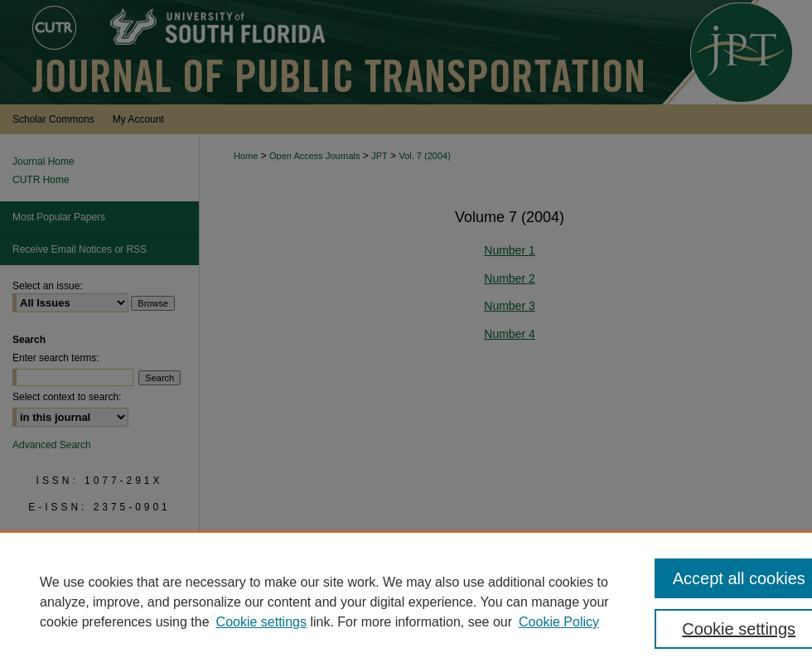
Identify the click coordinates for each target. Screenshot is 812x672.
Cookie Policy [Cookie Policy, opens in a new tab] (559, 622)
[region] (406, 602)
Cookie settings (261, 622)
